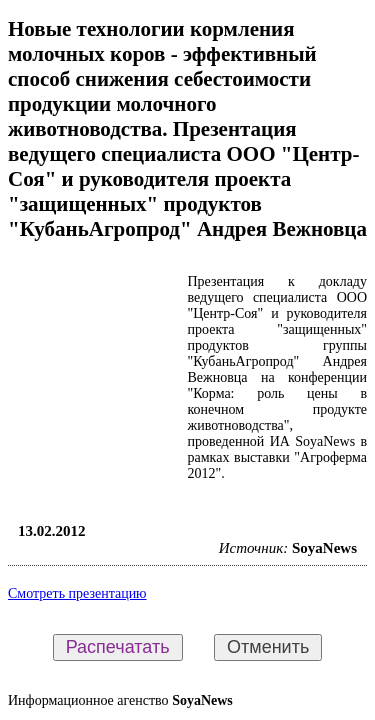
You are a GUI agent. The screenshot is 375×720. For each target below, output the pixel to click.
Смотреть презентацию (77, 593)
